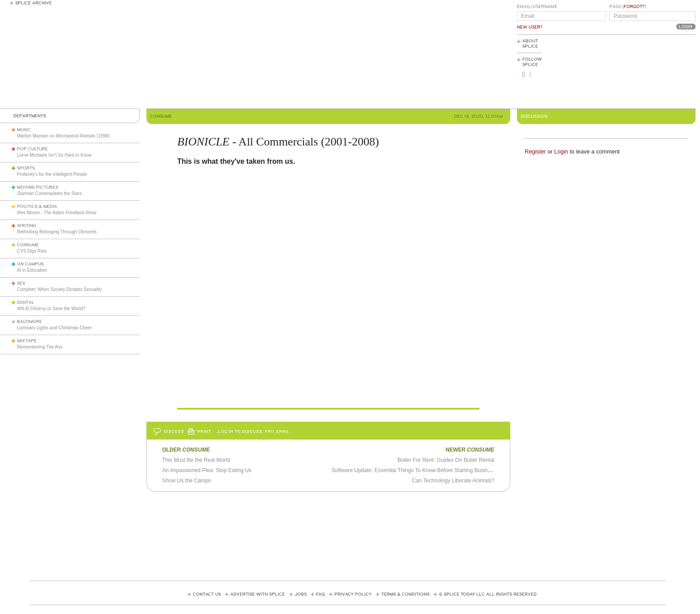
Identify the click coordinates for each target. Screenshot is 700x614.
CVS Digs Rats (32, 251)
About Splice (530, 44)
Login (561, 151)
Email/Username (537, 7)
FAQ (321, 594)
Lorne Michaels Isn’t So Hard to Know (54, 155)
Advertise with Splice (258, 594)
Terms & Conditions (405, 594)
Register (535, 151)
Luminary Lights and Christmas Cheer (54, 328)
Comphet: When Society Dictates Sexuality (59, 289)
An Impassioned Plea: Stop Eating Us (207, 470)
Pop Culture (32, 149)
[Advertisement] (655, 72)
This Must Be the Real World (196, 460)
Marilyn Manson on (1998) (63, 136)
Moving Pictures (37, 187)
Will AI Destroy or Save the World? (51, 309)
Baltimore (29, 322)
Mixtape (27, 341)
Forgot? (634, 7)
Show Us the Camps (186, 481)
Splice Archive (33, 3)
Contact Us (207, 594)
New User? (530, 27)
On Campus (30, 264)
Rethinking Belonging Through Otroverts (57, 232)
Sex (21, 283)
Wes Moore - (57, 213)
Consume (28, 245)
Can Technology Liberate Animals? (453, 481)
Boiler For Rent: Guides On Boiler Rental (446, 460)
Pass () (628, 7)
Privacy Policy (353, 594)
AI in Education (32, 270)
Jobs (301, 594)
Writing (27, 226)
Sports (26, 168)
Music (24, 130)
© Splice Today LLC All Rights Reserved (488, 594)
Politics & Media (37, 207)
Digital (26, 303)
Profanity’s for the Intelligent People (53, 174)
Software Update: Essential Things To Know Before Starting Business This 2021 (426, 470)
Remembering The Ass (40, 347)
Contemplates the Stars (49, 193)
